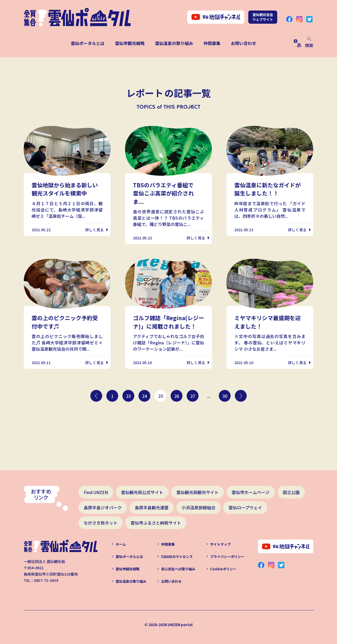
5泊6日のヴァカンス (177, 557)
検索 (309, 43)
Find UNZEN (96, 492)
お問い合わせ (244, 43)
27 (193, 396)
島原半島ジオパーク (103, 507)
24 (145, 396)
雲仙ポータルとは (88, 43)
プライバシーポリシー (227, 557)
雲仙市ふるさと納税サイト (156, 523)
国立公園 (291, 492)
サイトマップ (220, 544)
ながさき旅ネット (101, 523)
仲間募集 (212, 43)
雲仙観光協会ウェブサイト (263, 17)
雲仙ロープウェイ (245, 507)
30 (225, 396)
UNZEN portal (180, 625)
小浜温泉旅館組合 (199, 507)
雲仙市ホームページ (251, 492)
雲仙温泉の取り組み (174, 43)
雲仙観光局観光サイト (197, 492)
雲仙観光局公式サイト (142, 492)
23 (128, 396)
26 (177, 396)
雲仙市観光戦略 (130, 43)
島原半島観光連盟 (152, 507)
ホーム (121, 544)
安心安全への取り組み (178, 569)
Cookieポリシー (223, 569)
